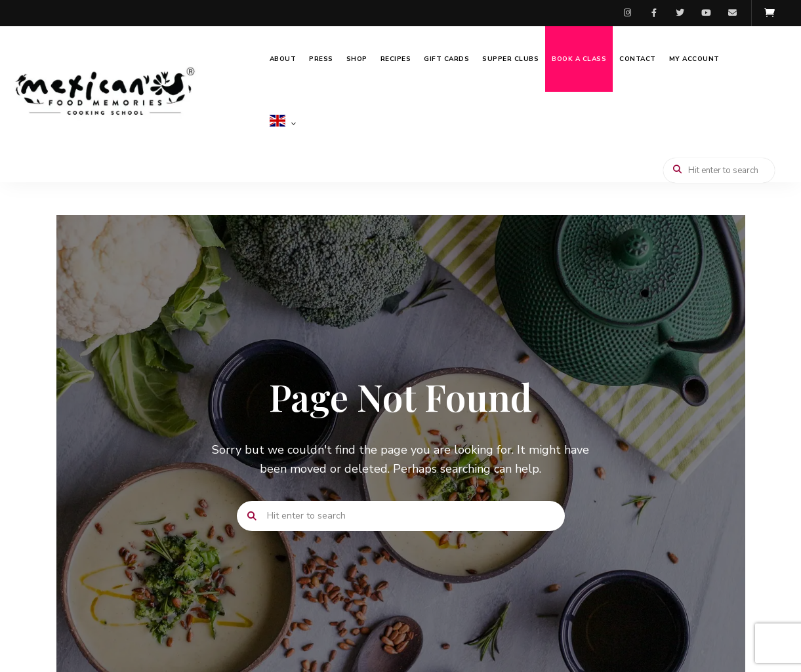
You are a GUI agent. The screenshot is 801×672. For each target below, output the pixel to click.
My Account (694, 59)
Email (733, 13)
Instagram (628, 13)
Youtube (707, 13)
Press (321, 59)
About (283, 59)
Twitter (680, 13)
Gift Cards (446, 59)
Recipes (396, 59)
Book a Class (579, 59)
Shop (357, 59)
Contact (638, 59)
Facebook (654, 13)
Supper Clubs (510, 59)
